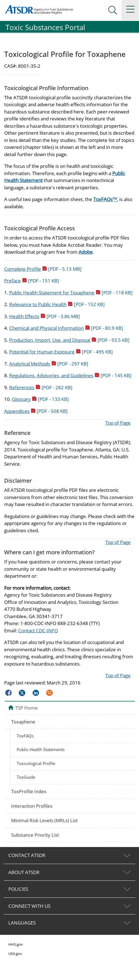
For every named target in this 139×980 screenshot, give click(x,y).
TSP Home (27, 708)
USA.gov (15, 954)
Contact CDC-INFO (38, 631)
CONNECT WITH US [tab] (29, 906)
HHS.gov (16, 944)
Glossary (40, 399)
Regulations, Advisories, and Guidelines (70, 375)
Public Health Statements (41, 749)
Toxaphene (23, 722)
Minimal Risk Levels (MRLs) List (44, 820)
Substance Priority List (35, 835)
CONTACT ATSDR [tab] (27, 855)
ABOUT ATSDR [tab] (24, 872)
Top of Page (118, 423)
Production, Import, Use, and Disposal (69, 340)
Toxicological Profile (36, 763)
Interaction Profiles (32, 806)
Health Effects (45, 316)
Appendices (36, 411)
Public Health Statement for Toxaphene (71, 293)
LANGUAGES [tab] (22, 923)
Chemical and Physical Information (66, 328)
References (41, 387)
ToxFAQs (105, 199)
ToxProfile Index (29, 791)
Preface (32, 281)
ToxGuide (26, 777)
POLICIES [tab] (18, 889)
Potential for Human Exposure (61, 352)
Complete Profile (43, 269)
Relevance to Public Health (57, 304)
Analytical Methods (49, 364)
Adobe (86, 252)
